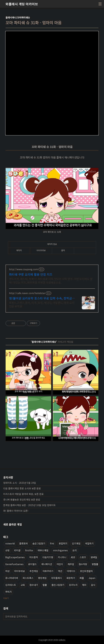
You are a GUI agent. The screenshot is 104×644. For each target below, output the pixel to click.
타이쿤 (17, 550)
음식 (93, 585)
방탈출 (95, 564)
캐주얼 (71, 564)
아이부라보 (19, 571)
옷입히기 (63, 543)
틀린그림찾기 (58, 585)
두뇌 (52, 543)
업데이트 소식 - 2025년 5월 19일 (20, 483)
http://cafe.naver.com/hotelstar (27, 293)
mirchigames (60, 550)
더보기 (6, 598)
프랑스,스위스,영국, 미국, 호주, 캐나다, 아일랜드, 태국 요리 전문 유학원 (42, 304)
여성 (7, 571)
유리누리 (73, 585)
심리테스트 (11, 585)
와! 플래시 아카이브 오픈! (16, 511)
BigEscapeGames (15, 557)
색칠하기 (89, 543)
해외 (84, 585)
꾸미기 (8, 592)
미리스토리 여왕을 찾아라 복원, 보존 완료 (23, 494)
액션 (60, 571)
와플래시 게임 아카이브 (22, 4)
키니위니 (62, 557)
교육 (23, 585)
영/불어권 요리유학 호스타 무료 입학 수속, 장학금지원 (42, 298)
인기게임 (76, 543)
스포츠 (83, 557)
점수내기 (34, 585)
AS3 (73, 557)
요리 (75, 550)
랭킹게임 (42, 578)
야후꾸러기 (48, 571)
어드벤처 (34, 557)
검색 (97, 616)
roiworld (10, 543)
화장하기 (71, 578)
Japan (92, 578)
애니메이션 (47, 564)
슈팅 (7, 550)
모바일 (94, 557)
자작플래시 (57, 578)
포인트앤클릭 (86, 571)
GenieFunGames (14, 564)
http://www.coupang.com (24, 269)
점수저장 (83, 564)
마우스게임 (43, 550)
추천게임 (34, 571)
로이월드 (32, 564)
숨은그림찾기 (39, 543)
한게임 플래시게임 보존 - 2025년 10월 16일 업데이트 (29, 505)
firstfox (29, 550)
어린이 (60, 564)
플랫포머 (24, 543)
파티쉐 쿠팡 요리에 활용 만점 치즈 (31, 274)
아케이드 (71, 571)
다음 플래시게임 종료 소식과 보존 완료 (22, 488)
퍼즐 (82, 578)
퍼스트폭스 (28, 578)
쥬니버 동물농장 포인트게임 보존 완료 (22, 500)
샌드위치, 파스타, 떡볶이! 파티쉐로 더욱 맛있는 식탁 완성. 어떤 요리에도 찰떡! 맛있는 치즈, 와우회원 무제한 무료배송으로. (51, 280)
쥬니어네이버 (12, 578)
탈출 (45, 585)
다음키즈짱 (48, 557)
